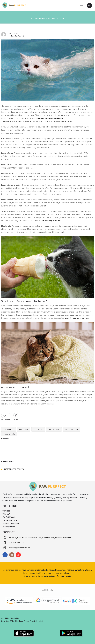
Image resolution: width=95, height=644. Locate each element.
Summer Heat (54, 429)
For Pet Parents (9, 517)
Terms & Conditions (11, 524)
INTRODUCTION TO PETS (14, 469)
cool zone (38, 429)
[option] (47, 70)
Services (6, 511)
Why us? (6, 514)
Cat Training (8, 429)
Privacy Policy (9, 527)
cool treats (24, 429)
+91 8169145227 (16, 543)
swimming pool (72, 429)
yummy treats (9, 434)
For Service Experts (11, 520)
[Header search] (89, 6)
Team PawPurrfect (17, 36)
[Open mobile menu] (82, 6)
